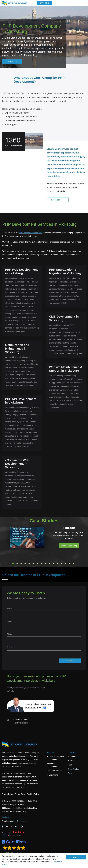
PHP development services (31, 233)
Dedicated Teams (54, 771)
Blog (70, 773)
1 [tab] (13, 564)
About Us (72, 757)
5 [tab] (29, 564)
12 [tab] (57, 564)
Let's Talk (44, 3)
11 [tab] (53, 564)
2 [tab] (17, 564)
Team (70, 765)
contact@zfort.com (20, 723)
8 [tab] (41, 564)
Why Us (71, 761)
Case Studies (74, 769)
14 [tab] (65, 564)
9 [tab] (45, 564)
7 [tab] (37, 564)
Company (72, 752)
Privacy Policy (7, 794)
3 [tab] (21, 564)
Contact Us (12, 62)
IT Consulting (52, 775)
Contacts (6, 817)
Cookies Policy (33, 794)
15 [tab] (69, 564)
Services (50, 752)
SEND (70, 661)
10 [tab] (49, 564)
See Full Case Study (69, 546)
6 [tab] (33, 564)
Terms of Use (20, 794)
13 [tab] (61, 564)
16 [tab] (73, 564)
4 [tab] (25, 564)
